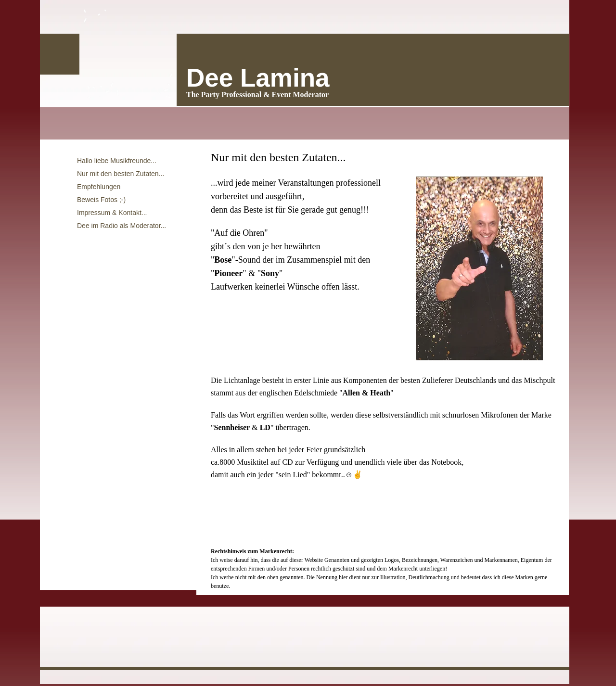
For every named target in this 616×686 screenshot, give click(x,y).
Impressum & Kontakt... (112, 213)
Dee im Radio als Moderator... (122, 226)
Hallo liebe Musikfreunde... (117, 161)
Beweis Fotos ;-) (101, 200)
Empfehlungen (99, 187)
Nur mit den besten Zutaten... (121, 174)
